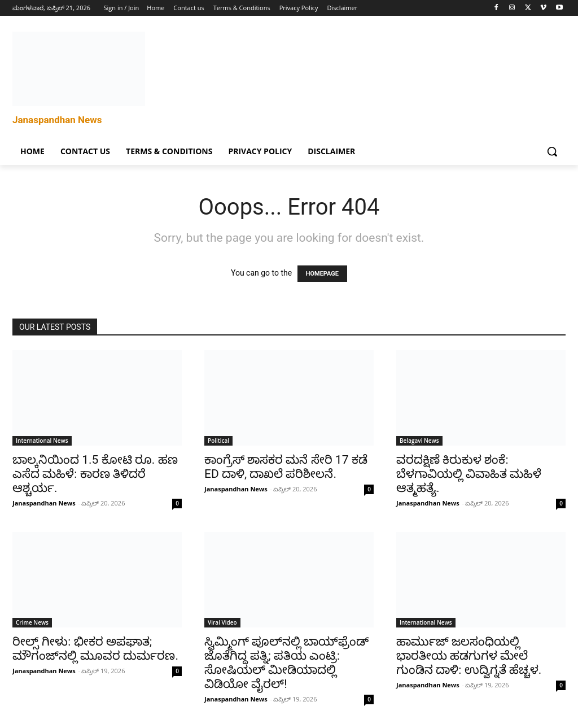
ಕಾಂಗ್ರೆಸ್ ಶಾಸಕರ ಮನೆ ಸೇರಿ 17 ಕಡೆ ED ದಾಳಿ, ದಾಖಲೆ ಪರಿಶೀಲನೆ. (286, 467)
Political (218, 441)
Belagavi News (419, 441)
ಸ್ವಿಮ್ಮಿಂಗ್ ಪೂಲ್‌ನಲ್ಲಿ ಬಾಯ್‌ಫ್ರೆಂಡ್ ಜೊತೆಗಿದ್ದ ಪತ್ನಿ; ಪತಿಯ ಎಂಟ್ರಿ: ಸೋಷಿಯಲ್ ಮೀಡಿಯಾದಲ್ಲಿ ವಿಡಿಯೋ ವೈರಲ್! (286, 663)
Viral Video (222, 622)
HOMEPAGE (322, 274)
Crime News (32, 622)
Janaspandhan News (44, 503)
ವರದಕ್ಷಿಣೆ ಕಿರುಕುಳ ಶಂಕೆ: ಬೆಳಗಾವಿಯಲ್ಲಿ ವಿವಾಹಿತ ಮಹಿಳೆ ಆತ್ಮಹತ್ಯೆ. (469, 474)
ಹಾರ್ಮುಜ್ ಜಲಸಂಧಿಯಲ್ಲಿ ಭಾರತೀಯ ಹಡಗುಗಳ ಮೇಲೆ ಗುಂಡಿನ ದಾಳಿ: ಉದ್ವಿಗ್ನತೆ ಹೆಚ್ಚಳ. (469, 656)
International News (42, 441)
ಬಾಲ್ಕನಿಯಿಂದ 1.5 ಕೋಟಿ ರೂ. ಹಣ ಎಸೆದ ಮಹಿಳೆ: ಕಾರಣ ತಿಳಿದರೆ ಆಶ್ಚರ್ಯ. (95, 474)
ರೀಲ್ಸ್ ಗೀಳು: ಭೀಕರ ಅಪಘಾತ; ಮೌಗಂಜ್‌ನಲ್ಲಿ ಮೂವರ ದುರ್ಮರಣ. (95, 649)
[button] (552, 151)
